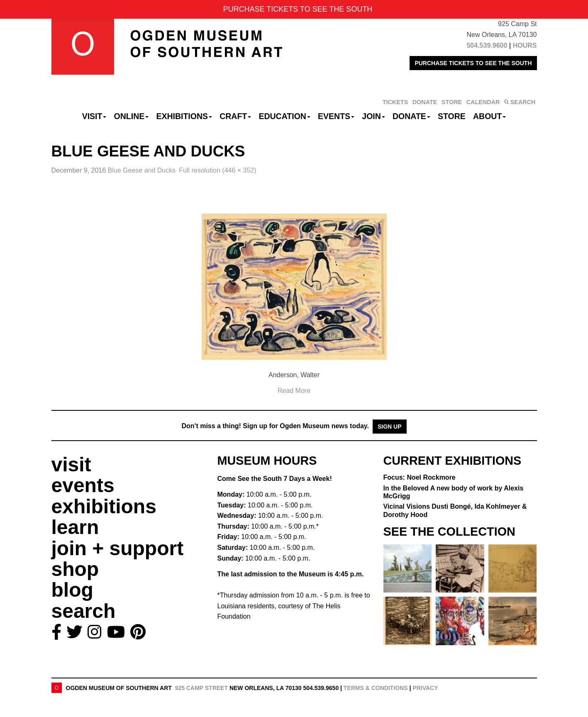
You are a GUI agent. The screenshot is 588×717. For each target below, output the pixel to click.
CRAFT (235, 116)
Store (452, 116)
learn (75, 527)
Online (132, 116)
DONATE (425, 102)
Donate (411, 116)
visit (71, 465)
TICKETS (395, 102)
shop (75, 569)
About (489, 116)
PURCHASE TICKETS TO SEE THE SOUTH (473, 63)
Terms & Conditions (376, 688)
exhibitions (104, 506)
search (84, 611)
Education (284, 116)
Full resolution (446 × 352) (217, 170)
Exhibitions (184, 116)
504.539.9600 (487, 45)
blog (72, 590)
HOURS (525, 45)
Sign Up (390, 427)
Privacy (425, 688)
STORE (452, 102)
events (83, 485)
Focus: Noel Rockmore (420, 477)
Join (373, 116)
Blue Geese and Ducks (142, 170)
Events (336, 116)
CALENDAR (483, 102)
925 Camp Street (201, 688)
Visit (94, 116)
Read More (294, 391)
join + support (118, 548)
